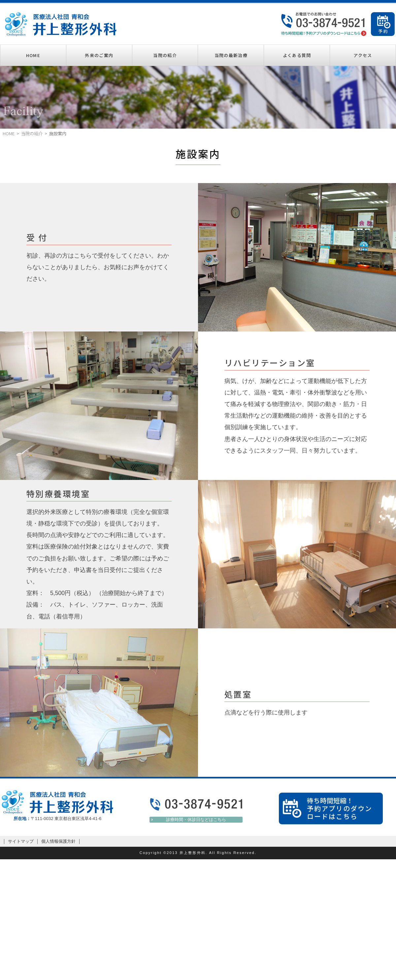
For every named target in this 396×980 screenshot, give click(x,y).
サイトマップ (21, 841)
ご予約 (383, 24)
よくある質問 (297, 55)
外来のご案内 (99, 55)
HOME (33, 55)
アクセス (363, 55)
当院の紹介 (165, 55)
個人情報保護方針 (58, 841)
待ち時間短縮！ (343, 808)
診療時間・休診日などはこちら (196, 820)
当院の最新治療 (231, 55)
